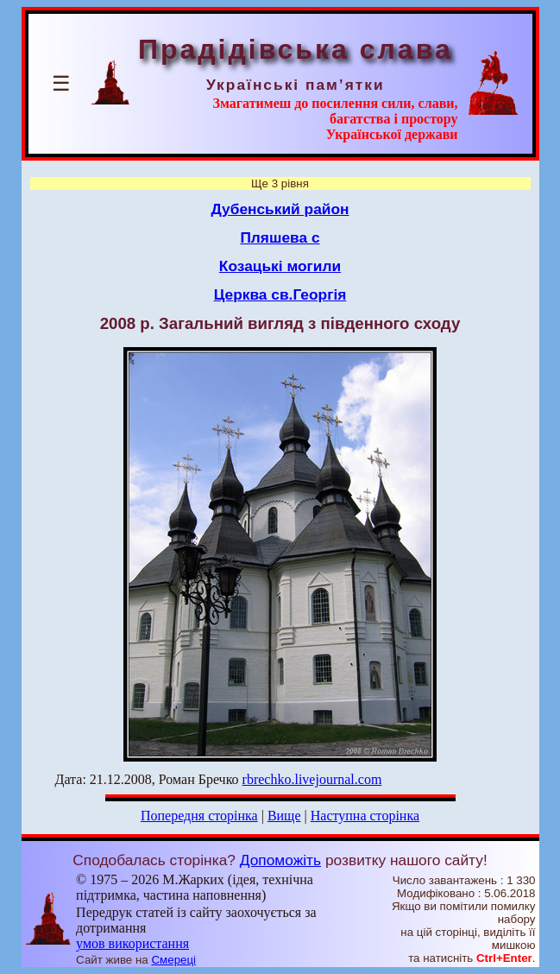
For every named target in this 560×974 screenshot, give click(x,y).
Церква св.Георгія (280, 294)
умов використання (132, 943)
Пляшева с (280, 237)
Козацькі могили (280, 266)
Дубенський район (280, 209)
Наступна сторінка (365, 816)
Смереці (173, 960)
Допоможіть (280, 860)
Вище (284, 816)
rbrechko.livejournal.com (312, 779)
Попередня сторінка (199, 816)
